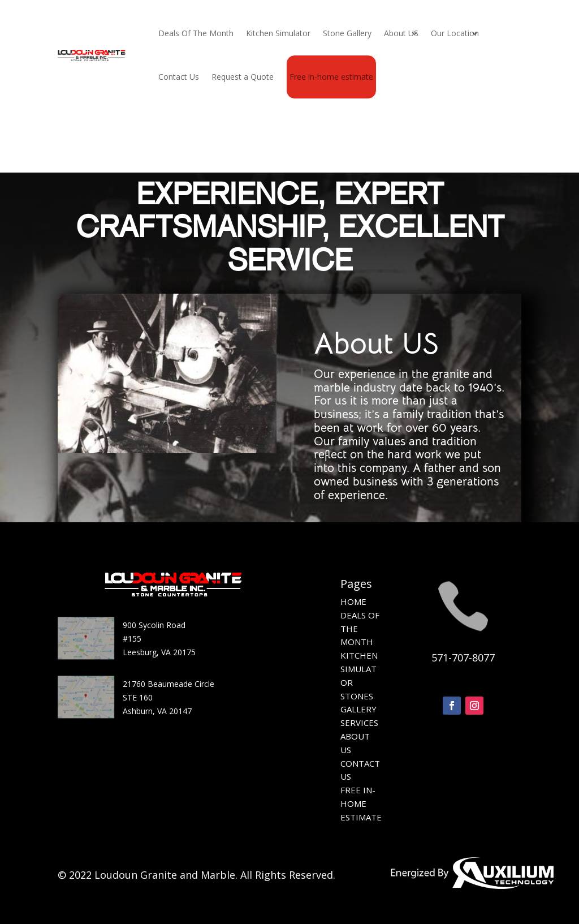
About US (401, 33)
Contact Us (179, 77)
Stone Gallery (347, 33)
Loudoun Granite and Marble (165, 875)
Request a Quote (243, 77)
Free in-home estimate (331, 77)
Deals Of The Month (196, 33)
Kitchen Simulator (278, 33)
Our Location (455, 33)
